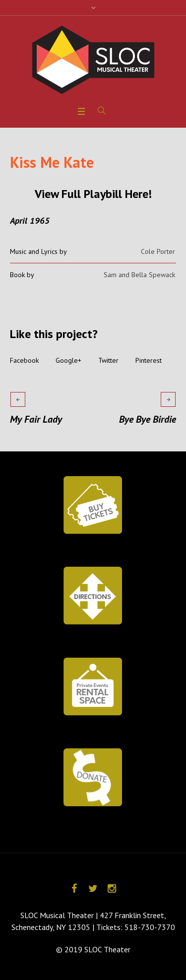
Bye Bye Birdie (148, 419)
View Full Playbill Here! (93, 194)
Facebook (24, 360)
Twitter (108, 360)
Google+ (68, 360)
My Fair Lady (36, 419)
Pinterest (149, 360)
